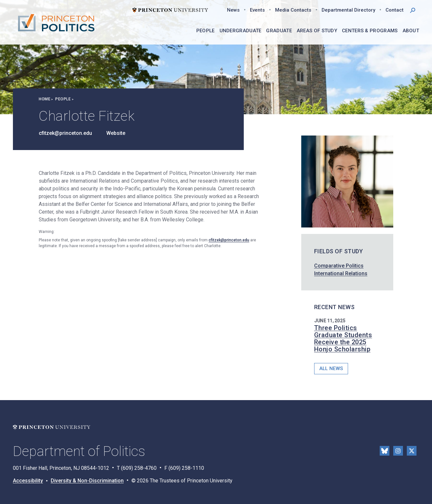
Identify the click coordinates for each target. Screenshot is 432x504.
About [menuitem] (411, 31)
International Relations (341, 273)
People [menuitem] (206, 31)
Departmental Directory (348, 10)
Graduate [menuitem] (279, 31)
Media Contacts (293, 10)
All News (331, 368)
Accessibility (28, 481)
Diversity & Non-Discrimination (87, 481)
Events (257, 10)
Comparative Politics (339, 266)
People (63, 99)
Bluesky (385, 451)
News (233, 10)
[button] (413, 10)
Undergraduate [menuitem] (241, 31)
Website (116, 133)
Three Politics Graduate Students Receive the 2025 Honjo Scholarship (343, 338)
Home (45, 99)
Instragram (398, 451)
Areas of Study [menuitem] (317, 31)
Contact (395, 10)
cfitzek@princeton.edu (65, 133)
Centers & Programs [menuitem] (370, 31)
